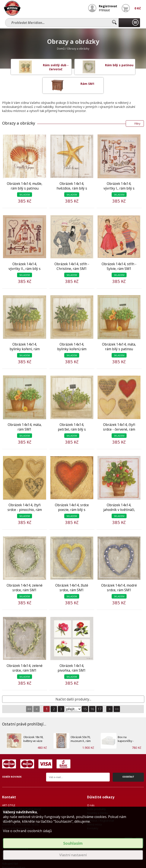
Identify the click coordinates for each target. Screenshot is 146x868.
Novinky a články (97, 796)
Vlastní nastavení (73, 855)
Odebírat (128, 759)
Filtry (137, 106)
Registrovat (109, 6)
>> (117, 691)
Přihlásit (105, 10)
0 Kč (138, 8)
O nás (91, 788)
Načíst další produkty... (73, 682)
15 (85, 691)
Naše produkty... (129, 23)
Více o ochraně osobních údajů (27, 831)
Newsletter (94, 799)
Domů (61, 49)
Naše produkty (96, 792)
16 (92, 691)
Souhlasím (73, 843)
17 (99, 691)
